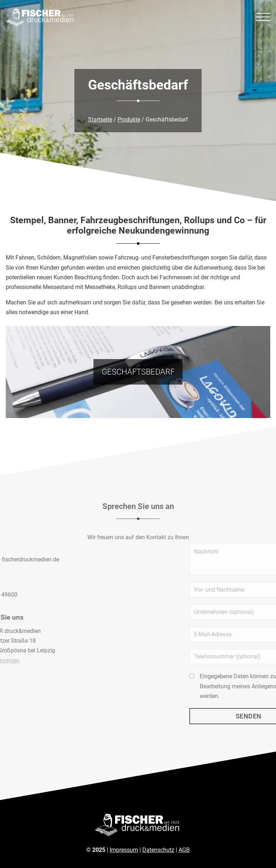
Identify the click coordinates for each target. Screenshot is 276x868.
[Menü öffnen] (263, 17)
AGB (184, 850)
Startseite (100, 120)
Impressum (124, 850)
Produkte (129, 120)
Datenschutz (158, 850)
